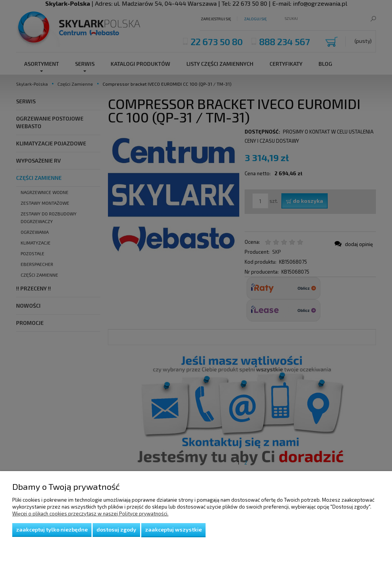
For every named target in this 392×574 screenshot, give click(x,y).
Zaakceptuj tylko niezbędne (52, 529)
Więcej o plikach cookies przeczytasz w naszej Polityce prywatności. (90, 514)
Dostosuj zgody (116, 529)
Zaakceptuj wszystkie (173, 529)
